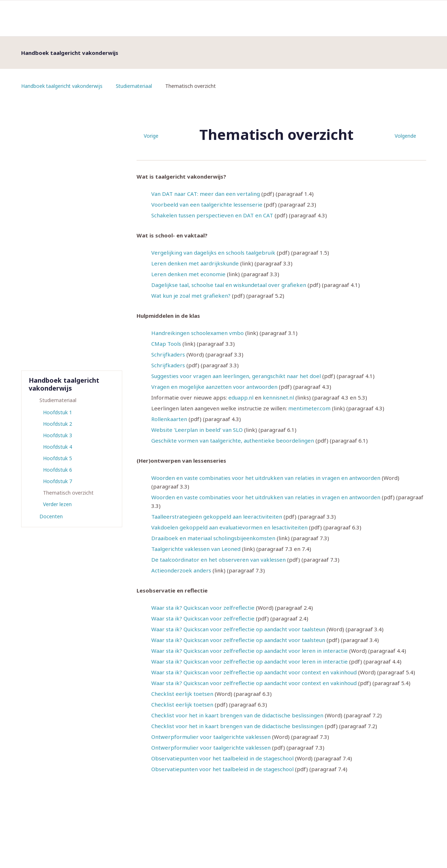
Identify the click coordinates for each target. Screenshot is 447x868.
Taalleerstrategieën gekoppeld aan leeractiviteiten (217, 516)
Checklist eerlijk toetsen (182, 694)
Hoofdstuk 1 (58, 412)
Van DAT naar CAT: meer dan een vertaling (206, 194)
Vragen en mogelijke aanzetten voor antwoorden (214, 387)
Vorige (151, 136)
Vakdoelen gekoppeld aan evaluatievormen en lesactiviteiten (229, 527)
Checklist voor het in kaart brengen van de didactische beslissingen (237, 715)
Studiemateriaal (135, 86)
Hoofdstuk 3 (58, 435)
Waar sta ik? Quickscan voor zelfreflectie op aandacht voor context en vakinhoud (254, 672)
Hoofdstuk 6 (58, 470)
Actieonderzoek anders (181, 570)
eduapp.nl (241, 397)
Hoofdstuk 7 (58, 481)
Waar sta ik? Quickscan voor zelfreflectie (203, 608)
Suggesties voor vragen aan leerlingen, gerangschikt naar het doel (236, 376)
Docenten (51, 516)
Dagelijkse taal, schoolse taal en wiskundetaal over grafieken (229, 285)
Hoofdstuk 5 (58, 458)
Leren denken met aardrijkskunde (195, 263)
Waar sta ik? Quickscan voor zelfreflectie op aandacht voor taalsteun (238, 629)
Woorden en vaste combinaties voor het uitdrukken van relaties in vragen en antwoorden (266, 478)
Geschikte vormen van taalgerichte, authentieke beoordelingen (233, 440)
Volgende (405, 136)
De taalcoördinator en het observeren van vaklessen (218, 560)
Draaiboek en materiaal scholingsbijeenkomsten (213, 538)
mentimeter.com (309, 408)
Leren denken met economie (188, 274)
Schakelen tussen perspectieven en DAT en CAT (212, 215)
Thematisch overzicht (68, 493)
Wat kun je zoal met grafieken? (191, 296)
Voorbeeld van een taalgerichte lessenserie (207, 204)
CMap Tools (166, 344)
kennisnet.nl (278, 397)
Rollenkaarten (169, 419)
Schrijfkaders (168, 354)
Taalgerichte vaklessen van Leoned (196, 549)
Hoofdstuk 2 (58, 424)
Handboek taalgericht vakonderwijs (62, 86)
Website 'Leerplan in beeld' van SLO (197, 430)
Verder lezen (57, 504)
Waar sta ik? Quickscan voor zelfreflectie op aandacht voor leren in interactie (249, 651)
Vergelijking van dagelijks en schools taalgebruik (213, 253)
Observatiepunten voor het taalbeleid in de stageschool (222, 758)
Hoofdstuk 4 (58, 447)
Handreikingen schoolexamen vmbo (198, 333)
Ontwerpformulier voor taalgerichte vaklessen (211, 737)
